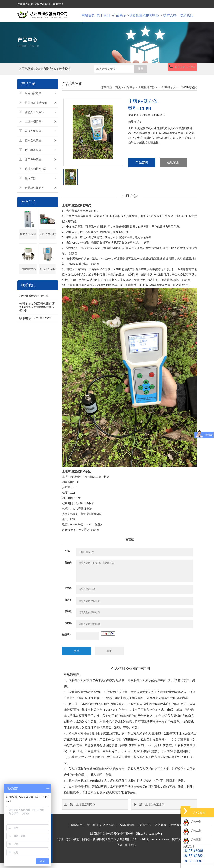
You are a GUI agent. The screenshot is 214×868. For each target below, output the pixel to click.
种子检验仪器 (33, 156)
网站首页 (88, 18)
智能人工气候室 (34, 118)
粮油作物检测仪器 (36, 174)
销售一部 (192, 822)
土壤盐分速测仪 (155, 809)
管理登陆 (130, 850)
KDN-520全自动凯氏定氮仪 (47, 276)
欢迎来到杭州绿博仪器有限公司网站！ (41, 4)
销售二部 (192, 831)
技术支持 (170, 18)
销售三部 (192, 840)
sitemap (166, 844)
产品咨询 (142, 168)
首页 (118, 93)
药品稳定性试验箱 (36, 108)
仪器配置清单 (137, 18)
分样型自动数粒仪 (47, 241)
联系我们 (186, 18)
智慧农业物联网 (34, 193)
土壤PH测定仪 (167, 93)
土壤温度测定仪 (86, 809)
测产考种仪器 (33, 165)
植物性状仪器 (33, 146)
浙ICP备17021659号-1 (149, 839)
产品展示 (121, 18)
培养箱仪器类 (33, 99)
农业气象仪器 (33, 137)
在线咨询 (161, 830)
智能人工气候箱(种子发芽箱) (28, 241)
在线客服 (173, 168)
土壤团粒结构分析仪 (28, 276)
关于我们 (105, 18)
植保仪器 (30, 184)
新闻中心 (154, 18)
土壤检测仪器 (33, 127)
